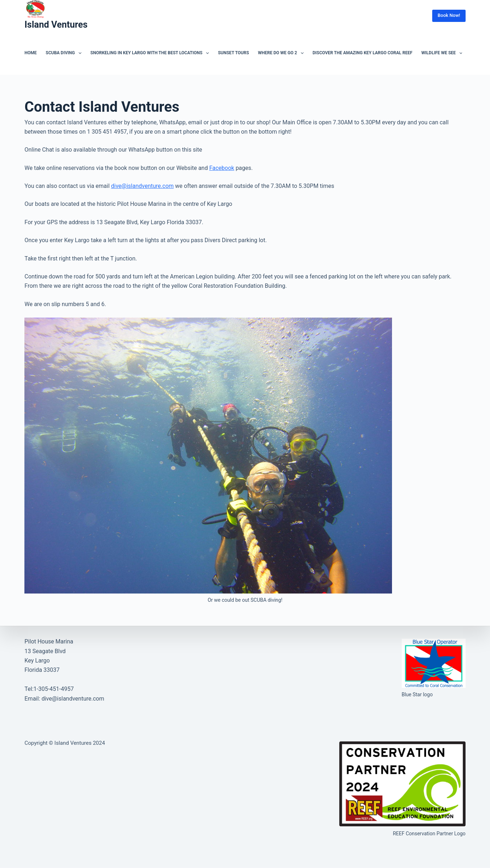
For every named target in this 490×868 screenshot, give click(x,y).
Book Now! (449, 15)
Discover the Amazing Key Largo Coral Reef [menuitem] (363, 53)
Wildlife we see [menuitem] (443, 53)
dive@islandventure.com (142, 186)
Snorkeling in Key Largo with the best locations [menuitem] (151, 53)
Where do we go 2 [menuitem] (282, 53)
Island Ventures (56, 25)
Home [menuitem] (31, 53)
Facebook (222, 168)
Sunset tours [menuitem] (233, 53)
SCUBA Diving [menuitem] (65, 53)
